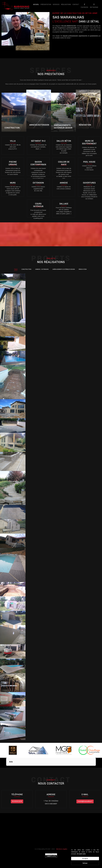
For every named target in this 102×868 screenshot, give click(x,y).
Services (56, 5)
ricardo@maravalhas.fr (85, 801)
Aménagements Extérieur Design (64, 269)
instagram (94, 6)
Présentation (46, 5)
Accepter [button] (85, 859)
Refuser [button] (85, 863)
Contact (76, 5)
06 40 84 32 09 (17, 801)
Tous (16, 269)
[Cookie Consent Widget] (85, 857)
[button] (6, 768)
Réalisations (66, 5)
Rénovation (83, 269)
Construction (26, 269)
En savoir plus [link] (81, 854)
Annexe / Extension (42, 269)
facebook (84, 6)
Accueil (36, 4)
